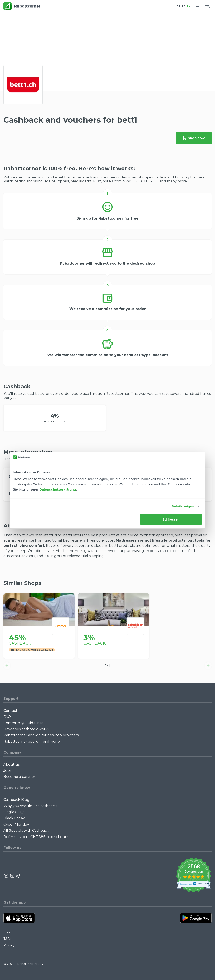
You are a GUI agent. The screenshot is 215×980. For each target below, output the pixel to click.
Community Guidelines (23, 723)
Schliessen (171, 519)
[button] (7, 666)
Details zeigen (183, 506)
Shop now (194, 138)
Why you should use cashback (30, 806)
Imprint (9, 932)
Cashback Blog (16, 800)
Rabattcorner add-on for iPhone (32, 741)
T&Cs (7, 939)
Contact (10, 711)
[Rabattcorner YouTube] (6, 876)
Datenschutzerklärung (58, 489)
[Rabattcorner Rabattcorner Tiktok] (18, 876)
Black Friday (14, 818)
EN (189, 6)
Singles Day (13, 812)
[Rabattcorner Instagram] (12, 876)
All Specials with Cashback (26, 830)
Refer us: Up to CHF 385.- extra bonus (36, 837)
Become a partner (19, 777)
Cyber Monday (16, 824)
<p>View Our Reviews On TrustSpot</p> (194, 876)
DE (178, 6)
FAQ (7, 717)
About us (12, 764)
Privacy (9, 945)
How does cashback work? (27, 729)
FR (184, 6)
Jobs (7, 771)
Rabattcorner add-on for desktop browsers (41, 735)
